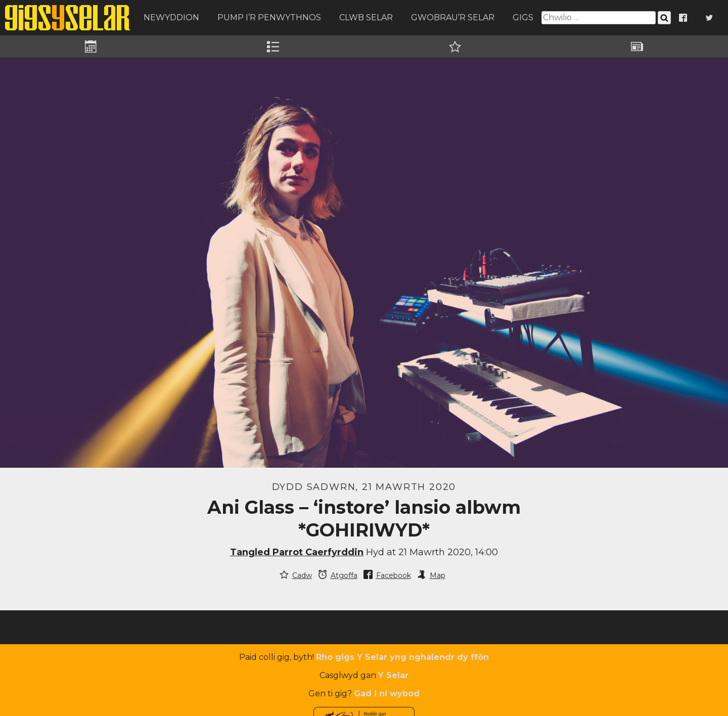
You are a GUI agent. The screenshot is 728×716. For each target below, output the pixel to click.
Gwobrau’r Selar (453, 17)
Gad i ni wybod (387, 693)
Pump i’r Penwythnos (269, 17)
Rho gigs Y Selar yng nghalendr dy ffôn (402, 657)
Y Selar (393, 675)
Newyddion (171, 17)
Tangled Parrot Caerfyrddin (297, 552)
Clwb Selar (366, 17)
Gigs (523, 17)
